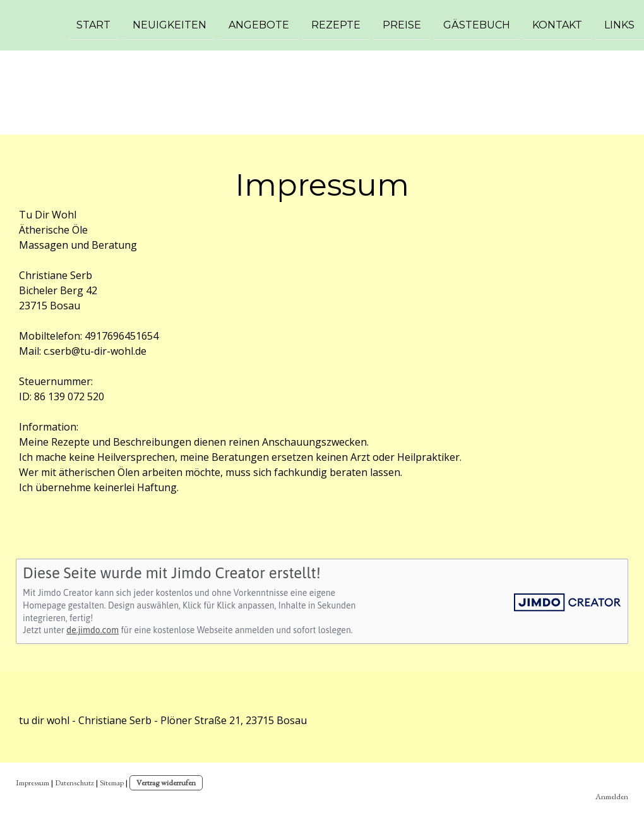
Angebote (259, 24)
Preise (402, 24)
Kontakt (557, 24)
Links (619, 24)
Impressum (33, 782)
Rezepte (336, 24)
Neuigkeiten (170, 24)
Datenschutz (75, 782)
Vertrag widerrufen (166, 782)
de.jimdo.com (92, 630)
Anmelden (612, 796)
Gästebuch (477, 24)
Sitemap (112, 782)
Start (93, 24)
